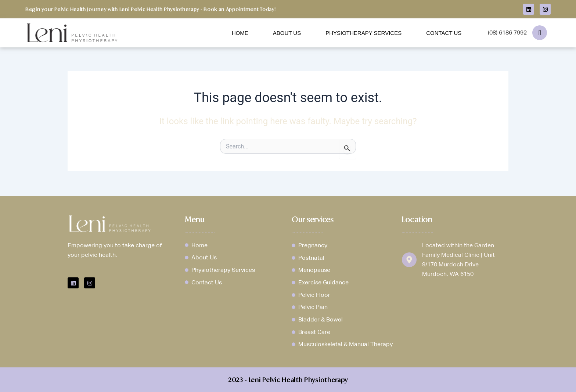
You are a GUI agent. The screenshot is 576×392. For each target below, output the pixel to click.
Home (240, 33)
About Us (287, 33)
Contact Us (444, 33)
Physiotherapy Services (363, 33)
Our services (313, 218)
